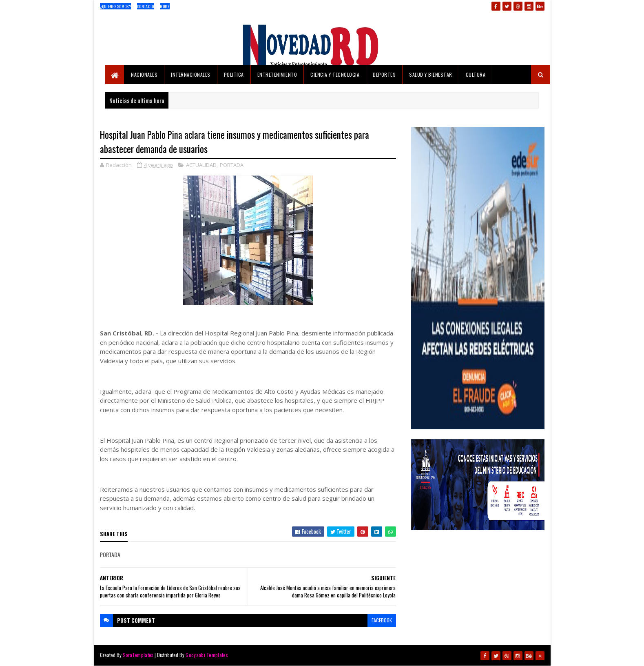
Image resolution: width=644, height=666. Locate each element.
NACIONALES (144, 74)
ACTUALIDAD (201, 165)
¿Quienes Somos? (116, 6)
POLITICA (234, 74)
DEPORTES (384, 74)
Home (165, 6)
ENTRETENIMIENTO (277, 74)
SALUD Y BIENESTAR (431, 74)
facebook (382, 620)
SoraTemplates (138, 655)
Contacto (145, 6)
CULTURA (476, 74)
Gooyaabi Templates (207, 655)
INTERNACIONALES (191, 74)
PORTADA (232, 165)
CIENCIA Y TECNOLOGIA (335, 74)
